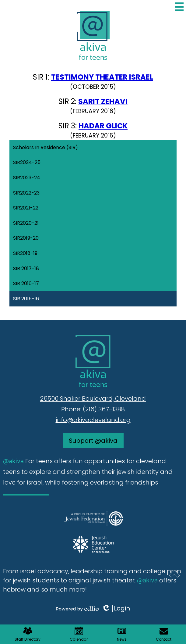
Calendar (79, 634)
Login (116, 608)
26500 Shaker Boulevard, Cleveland (93, 399)
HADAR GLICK (103, 126)
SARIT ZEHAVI (103, 101)
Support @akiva (93, 441)
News (122, 634)
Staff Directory (28, 634)
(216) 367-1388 (104, 409)
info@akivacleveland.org (93, 420)
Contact (164, 634)
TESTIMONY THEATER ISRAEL (102, 77)
